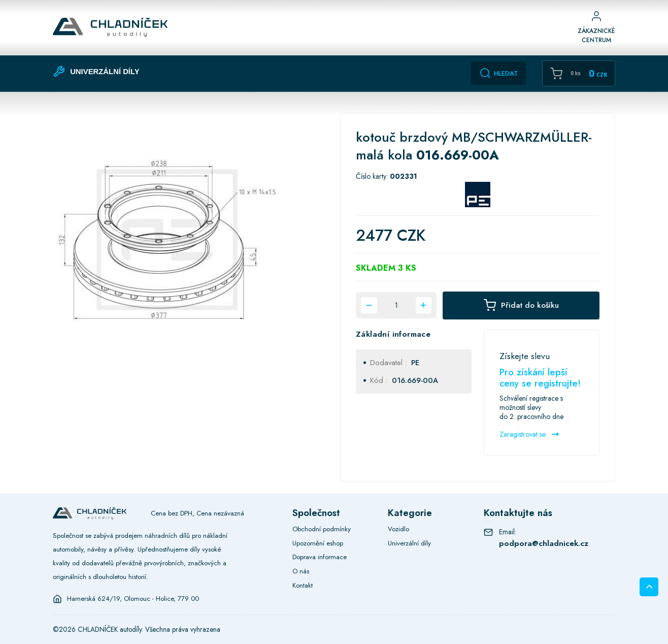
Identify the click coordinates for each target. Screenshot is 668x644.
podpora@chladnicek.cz (544, 543)
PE (415, 362)
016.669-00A (415, 380)
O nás (301, 571)
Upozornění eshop (318, 543)
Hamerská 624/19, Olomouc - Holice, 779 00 (133, 599)
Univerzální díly (409, 543)
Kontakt (303, 585)
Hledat (498, 73)
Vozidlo (398, 529)
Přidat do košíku (521, 305)
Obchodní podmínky (322, 529)
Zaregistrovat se (529, 434)
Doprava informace (320, 557)
